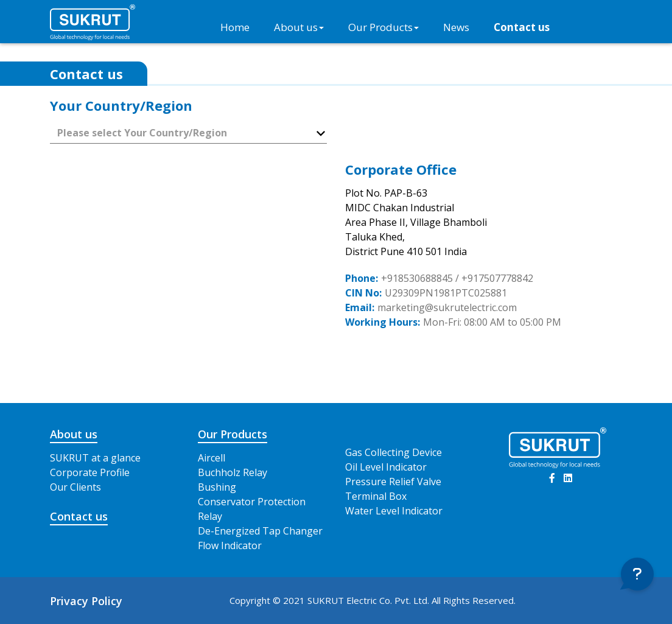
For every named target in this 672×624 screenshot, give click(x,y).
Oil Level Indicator (386, 467)
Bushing (217, 487)
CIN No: (363, 293)
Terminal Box (376, 496)
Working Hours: (383, 322)
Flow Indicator (230, 545)
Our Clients (75, 487)
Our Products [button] (383, 27)
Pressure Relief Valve (393, 482)
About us (74, 434)
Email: (360, 307)
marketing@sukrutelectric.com (447, 307)
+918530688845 (417, 278)
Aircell (212, 458)
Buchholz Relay (233, 472)
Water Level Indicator (394, 511)
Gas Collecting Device (394, 452)
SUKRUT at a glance (95, 458)
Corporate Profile (90, 472)
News (456, 27)
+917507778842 (497, 278)
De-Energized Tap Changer (260, 531)
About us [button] (299, 27)
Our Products (233, 434)
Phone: (362, 278)
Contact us (522, 27)
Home (235, 27)
